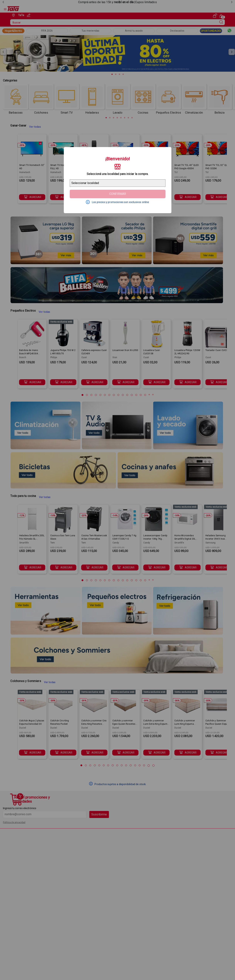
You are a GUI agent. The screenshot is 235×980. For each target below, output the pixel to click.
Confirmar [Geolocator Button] (118, 194)
